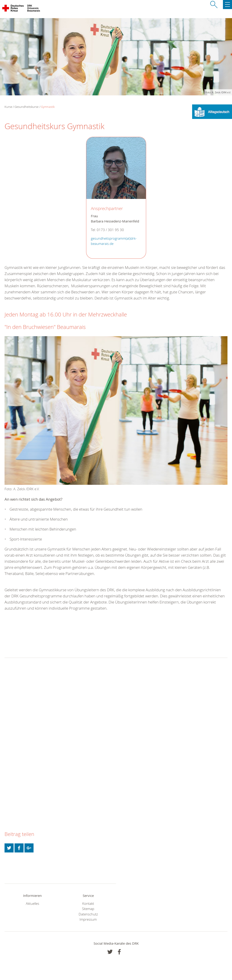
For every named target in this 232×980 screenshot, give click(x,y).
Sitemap (88, 909)
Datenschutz (88, 914)
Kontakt (88, 904)
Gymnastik (48, 107)
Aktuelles (33, 904)
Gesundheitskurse (27, 107)
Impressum (88, 919)
